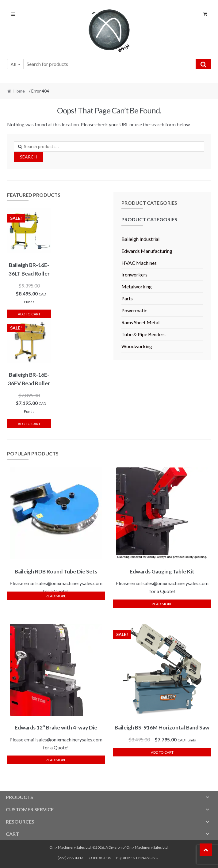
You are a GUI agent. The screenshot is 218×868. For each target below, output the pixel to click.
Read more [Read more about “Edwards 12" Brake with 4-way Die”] (56, 760)
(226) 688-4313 (71, 858)
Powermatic (134, 310)
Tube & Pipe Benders (143, 334)
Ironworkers (134, 274)
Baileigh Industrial (140, 239)
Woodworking (137, 346)
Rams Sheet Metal (140, 322)
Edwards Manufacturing (147, 251)
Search (28, 157)
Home (19, 91)
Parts (127, 298)
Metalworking (137, 286)
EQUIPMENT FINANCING (137, 858)
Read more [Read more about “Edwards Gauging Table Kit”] (162, 604)
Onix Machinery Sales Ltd (147, 847)
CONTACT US (100, 858)
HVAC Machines (139, 263)
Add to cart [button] (29, 314)
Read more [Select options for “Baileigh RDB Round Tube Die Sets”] (56, 596)
